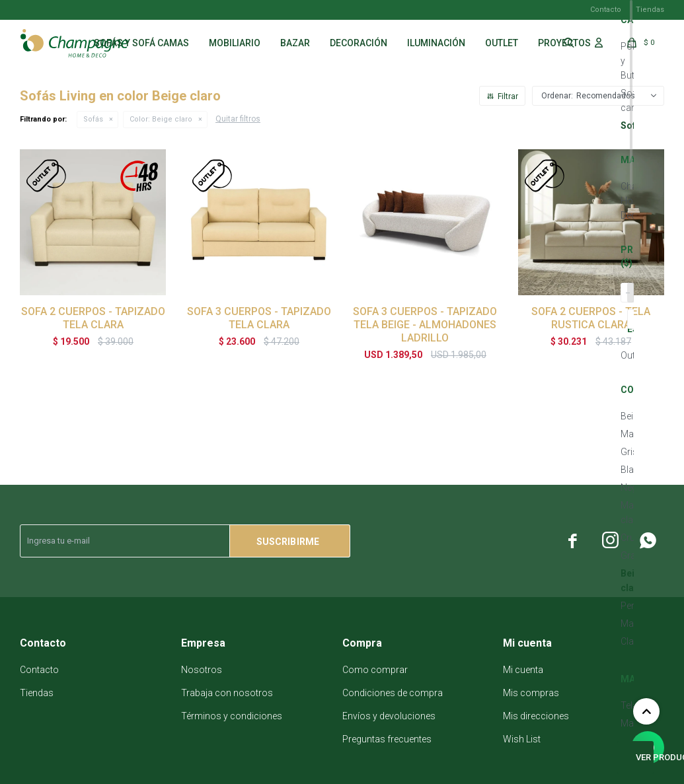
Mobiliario (235, 43)
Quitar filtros (238, 119)
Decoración (359, 43)
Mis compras (531, 693)
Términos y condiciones (232, 716)
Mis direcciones (536, 716)
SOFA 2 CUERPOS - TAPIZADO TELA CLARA (93, 318)
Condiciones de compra (393, 693)
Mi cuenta (523, 670)
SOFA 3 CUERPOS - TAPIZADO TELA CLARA (259, 318)
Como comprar (375, 670)
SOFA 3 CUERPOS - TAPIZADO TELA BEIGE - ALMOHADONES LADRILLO (425, 325)
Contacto (606, 10)
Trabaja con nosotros (227, 693)
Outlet (502, 43)
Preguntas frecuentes (387, 739)
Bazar (295, 43)
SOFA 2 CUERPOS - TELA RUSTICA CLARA (591, 318)
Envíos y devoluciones (389, 716)
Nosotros (202, 670)
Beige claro (161, 119)
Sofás (93, 119)
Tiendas (650, 10)
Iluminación (436, 43)
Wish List (522, 739)
